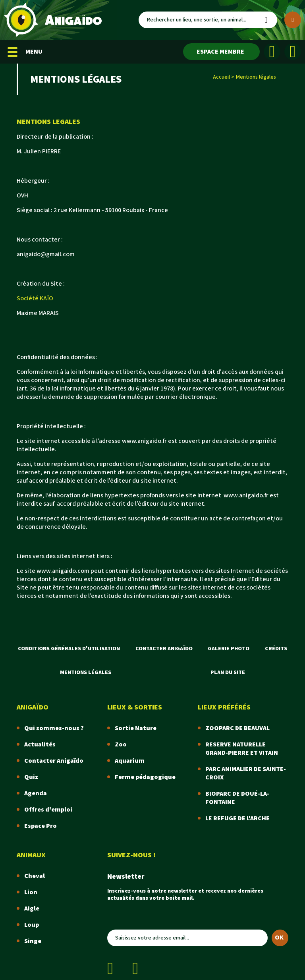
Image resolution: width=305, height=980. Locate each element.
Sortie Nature (136, 728)
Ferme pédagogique (145, 777)
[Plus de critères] (293, 20)
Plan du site (228, 673)
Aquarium (130, 761)
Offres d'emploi (48, 810)
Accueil (221, 77)
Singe (33, 941)
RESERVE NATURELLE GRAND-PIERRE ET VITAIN (242, 749)
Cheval (35, 876)
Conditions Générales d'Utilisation (69, 649)
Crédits (276, 649)
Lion (31, 892)
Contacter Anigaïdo (164, 649)
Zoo (121, 745)
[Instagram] (293, 52)
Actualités (40, 745)
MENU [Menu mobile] (25, 52)
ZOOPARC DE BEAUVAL (237, 728)
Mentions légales (86, 673)
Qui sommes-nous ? (54, 728)
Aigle (32, 909)
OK (279, 938)
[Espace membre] (221, 52)
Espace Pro (41, 826)
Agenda (36, 793)
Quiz (31, 777)
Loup (32, 925)
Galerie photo (229, 649)
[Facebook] (272, 52)
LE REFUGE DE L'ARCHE (237, 819)
